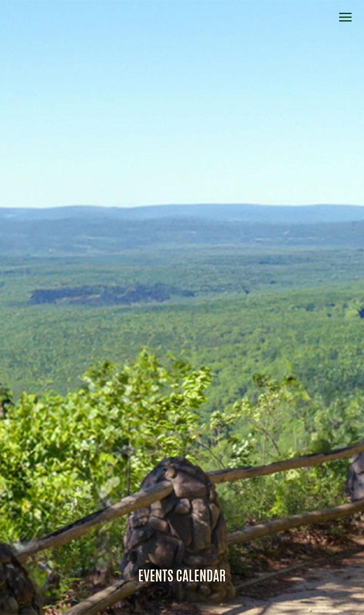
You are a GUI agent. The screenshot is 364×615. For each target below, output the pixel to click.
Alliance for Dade (182, 317)
